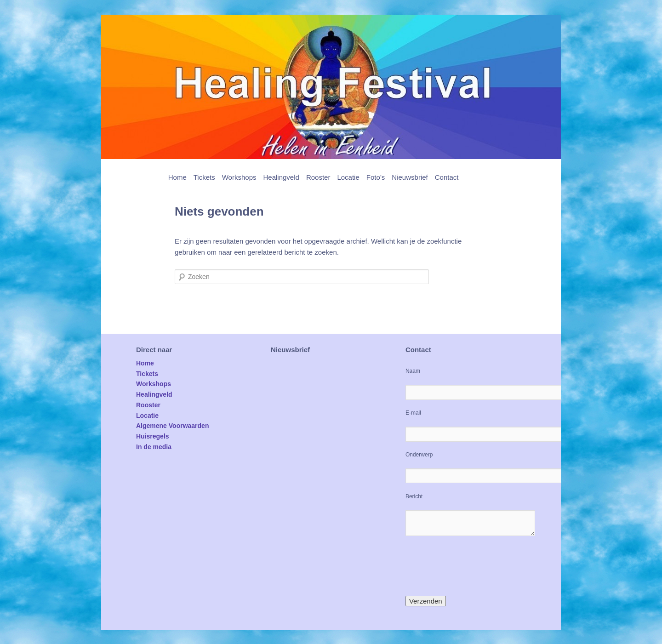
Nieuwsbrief (410, 177)
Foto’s (376, 177)
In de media (154, 447)
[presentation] (475, 566)
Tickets (204, 177)
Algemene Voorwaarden (172, 426)
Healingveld (281, 177)
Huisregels (153, 436)
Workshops (239, 177)
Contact (447, 177)
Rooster (318, 177)
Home (177, 177)
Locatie (348, 177)
